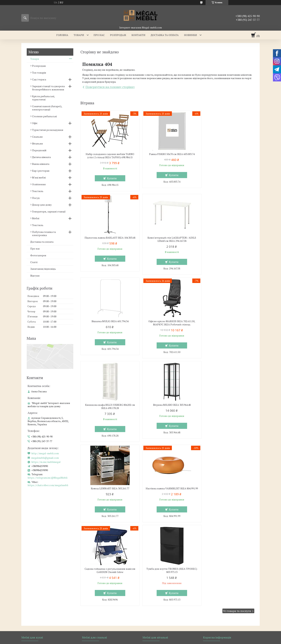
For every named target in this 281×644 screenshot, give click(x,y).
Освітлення (39, 184)
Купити (110, 178)
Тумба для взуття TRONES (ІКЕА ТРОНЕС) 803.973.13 (226, 406)
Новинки (190, 35)
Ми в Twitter (213, 534)
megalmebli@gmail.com (45, 458)
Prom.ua (157, 563)
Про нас (99, 35)
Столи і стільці (33, 534)
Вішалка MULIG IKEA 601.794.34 (167, 238)
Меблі (36, 218)
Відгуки (35, 276)
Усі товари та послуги (237, 447)
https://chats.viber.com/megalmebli (48, 485)
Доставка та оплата (165, 35)
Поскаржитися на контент (157, 570)
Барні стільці (32, 529)
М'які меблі (39, 177)
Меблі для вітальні (156, 518)
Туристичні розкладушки (48, 130)
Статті (34, 262)
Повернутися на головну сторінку (110, 87)
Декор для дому (42, 205)
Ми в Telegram (214, 549)
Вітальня (37, 143)
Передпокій (39, 150)
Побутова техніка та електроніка (44, 233)
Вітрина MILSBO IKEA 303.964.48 (167, 321)
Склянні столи (33, 523)
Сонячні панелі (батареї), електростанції (47, 108)
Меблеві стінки (154, 523)
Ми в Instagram (215, 539)
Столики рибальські (44, 116)
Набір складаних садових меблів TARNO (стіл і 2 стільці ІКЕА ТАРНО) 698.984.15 (109, 156)
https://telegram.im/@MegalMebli (47, 478)
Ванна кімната (41, 164)
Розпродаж (118, 35)
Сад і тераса (39, 79)
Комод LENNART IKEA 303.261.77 (226, 321)
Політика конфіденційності (185, 570)
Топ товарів (39, 73)
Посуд (36, 198)
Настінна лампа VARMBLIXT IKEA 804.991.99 (108, 406)
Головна (62, 35)
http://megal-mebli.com (45, 453)
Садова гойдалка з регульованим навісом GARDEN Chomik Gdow (167, 406)
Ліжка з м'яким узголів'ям (100, 523)
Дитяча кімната (41, 157)
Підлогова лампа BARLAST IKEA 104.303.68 (226, 156)
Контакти (138, 35)
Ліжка (88, 529)
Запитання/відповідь (43, 269)
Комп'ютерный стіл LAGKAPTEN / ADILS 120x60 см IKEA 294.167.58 (109, 239)
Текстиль (38, 191)
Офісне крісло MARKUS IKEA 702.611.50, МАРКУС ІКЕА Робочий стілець (226, 239)
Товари (79, 35)
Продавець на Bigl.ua (140, 567)
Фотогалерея (38, 255)
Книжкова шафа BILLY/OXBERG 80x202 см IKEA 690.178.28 (108, 323)
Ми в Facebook (214, 544)
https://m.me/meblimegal (46, 462)
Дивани (150, 529)
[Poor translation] (13, 592)
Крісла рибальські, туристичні (43, 98)
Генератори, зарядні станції (49, 211)
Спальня (37, 137)
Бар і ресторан (41, 171)
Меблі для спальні (96, 518)
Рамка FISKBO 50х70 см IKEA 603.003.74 (167, 154)
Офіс (35, 123)
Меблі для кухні (34, 518)
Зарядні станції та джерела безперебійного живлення (48, 88)
